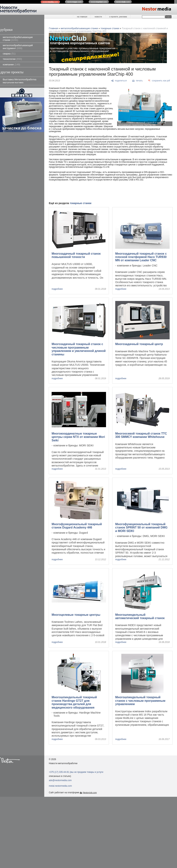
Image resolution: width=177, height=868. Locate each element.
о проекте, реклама (118, 17)
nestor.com (50, 2)
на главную (82, 17)
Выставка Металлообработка (20, 81)
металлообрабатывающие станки (18, 39)
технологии (12, 59)
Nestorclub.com (90, 793)
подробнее (57, 289)
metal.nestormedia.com (60, 786)
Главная (53, 28)
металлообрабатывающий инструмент (18, 47)
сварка (9, 54)
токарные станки (110, 28)
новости (98, 17)
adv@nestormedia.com (60, 780)
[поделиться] (119, 81)
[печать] (138, 81)
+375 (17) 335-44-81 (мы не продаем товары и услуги (76, 772)
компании (11, 64)
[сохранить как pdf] (159, 81)
